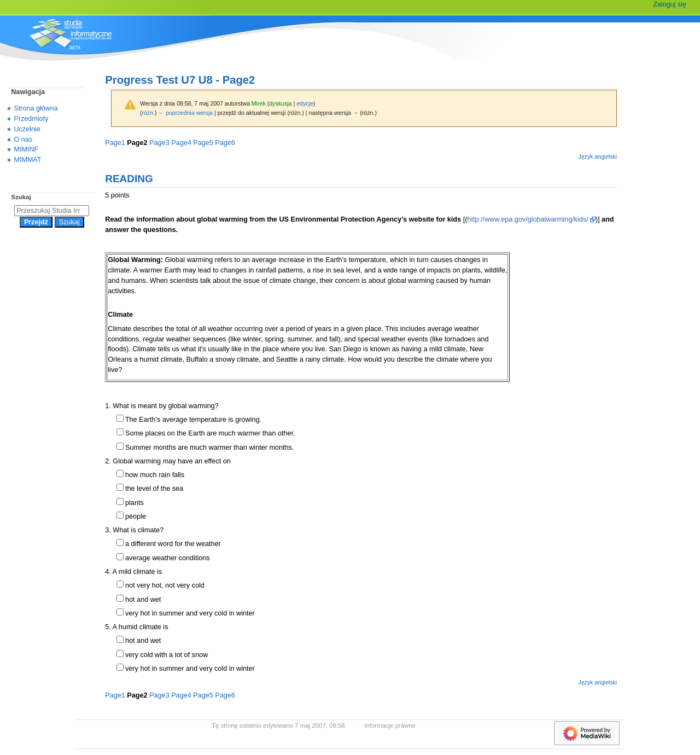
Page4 (181, 143)
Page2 (137, 143)
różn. (148, 113)
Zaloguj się (670, 4)
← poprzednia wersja (186, 113)
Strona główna (36, 108)
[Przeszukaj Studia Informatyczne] (52, 211)
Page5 (203, 143)
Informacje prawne (390, 725)
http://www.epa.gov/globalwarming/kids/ (527, 219)
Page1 (115, 143)
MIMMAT (28, 160)
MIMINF (27, 149)
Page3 (159, 143)
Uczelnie (27, 129)
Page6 (225, 143)
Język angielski (597, 156)
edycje (305, 103)
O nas (23, 140)
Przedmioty (31, 119)
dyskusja (280, 103)
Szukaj (21, 197)
